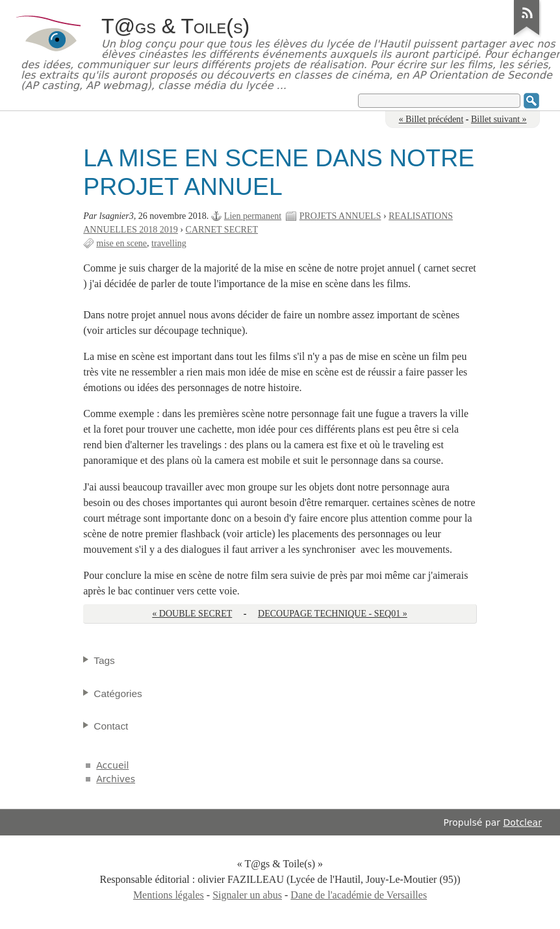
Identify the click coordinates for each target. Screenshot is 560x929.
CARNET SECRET (222, 230)
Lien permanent (253, 216)
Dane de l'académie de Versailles (359, 895)
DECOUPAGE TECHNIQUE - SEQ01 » (333, 614)
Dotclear (523, 822)
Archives (116, 779)
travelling (169, 243)
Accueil (112, 765)
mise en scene (121, 243)
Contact (111, 726)
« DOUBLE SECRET (192, 614)
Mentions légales (169, 895)
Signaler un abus (247, 895)
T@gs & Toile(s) (175, 26)
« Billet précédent (431, 119)
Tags (104, 660)
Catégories (118, 694)
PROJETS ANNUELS (340, 216)
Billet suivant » (499, 119)
